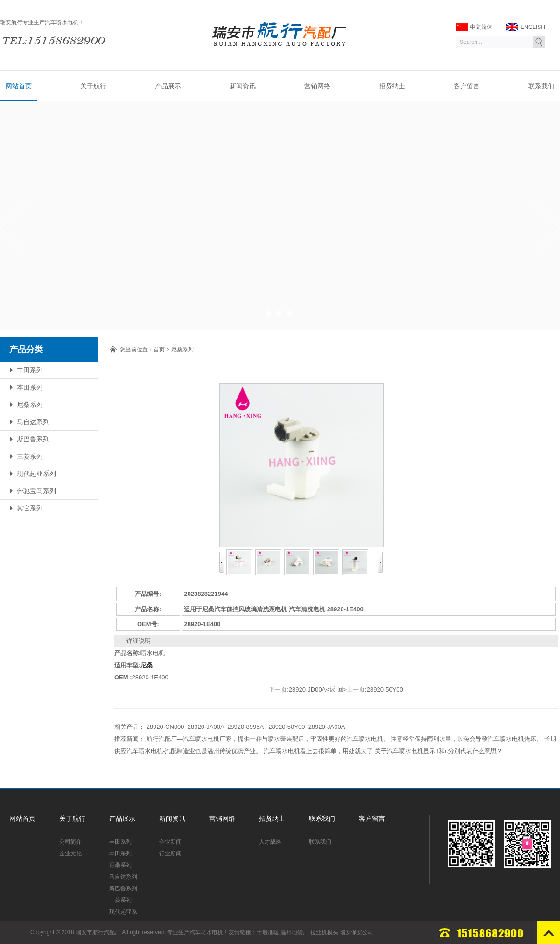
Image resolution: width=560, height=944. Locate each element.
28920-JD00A (308, 689)
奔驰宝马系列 (36, 491)
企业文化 (70, 853)
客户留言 (467, 86)
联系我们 (541, 86)
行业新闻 (170, 853)
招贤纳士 (392, 86)
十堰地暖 (268, 932)
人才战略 (270, 842)
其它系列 (30, 508)
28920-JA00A (206, 727)
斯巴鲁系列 (33, 439)
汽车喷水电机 (206, 932)
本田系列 (30, 387)
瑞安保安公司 (357, 932)
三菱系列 (30, 456)
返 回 (336, 689)
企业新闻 (170, 842)
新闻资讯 (243, 86)
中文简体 (474, 27)
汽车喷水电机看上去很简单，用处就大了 (318, 751)
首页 (159, 350)
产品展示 (168, 86)
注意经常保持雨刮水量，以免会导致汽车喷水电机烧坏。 (466, 739)
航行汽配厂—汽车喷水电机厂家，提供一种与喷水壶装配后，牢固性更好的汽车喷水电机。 (268, 739)
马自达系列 (33, 422)
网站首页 (19, 86)
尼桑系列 (30, 405)
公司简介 (70, 842)
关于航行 (93, 86)
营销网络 (317, 86)
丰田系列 (30, 370)
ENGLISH (526, 27)
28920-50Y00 (385, 689)
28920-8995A (246, 727)
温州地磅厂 (294, 932)
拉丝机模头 (324, 932)
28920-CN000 (165, 727)
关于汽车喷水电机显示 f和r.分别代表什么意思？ (439, 751)
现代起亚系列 (36, 474)
